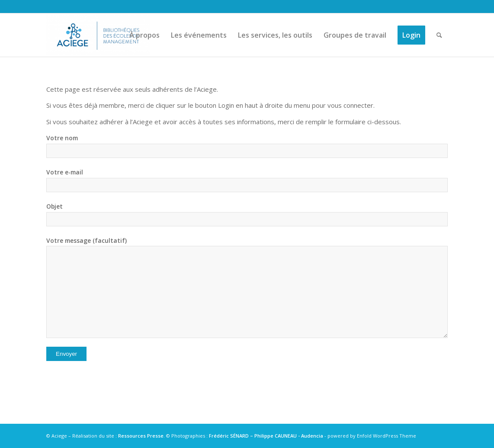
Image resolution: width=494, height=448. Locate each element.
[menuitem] (144, 35)
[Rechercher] (439, 35)
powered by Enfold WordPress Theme (372, 436)
